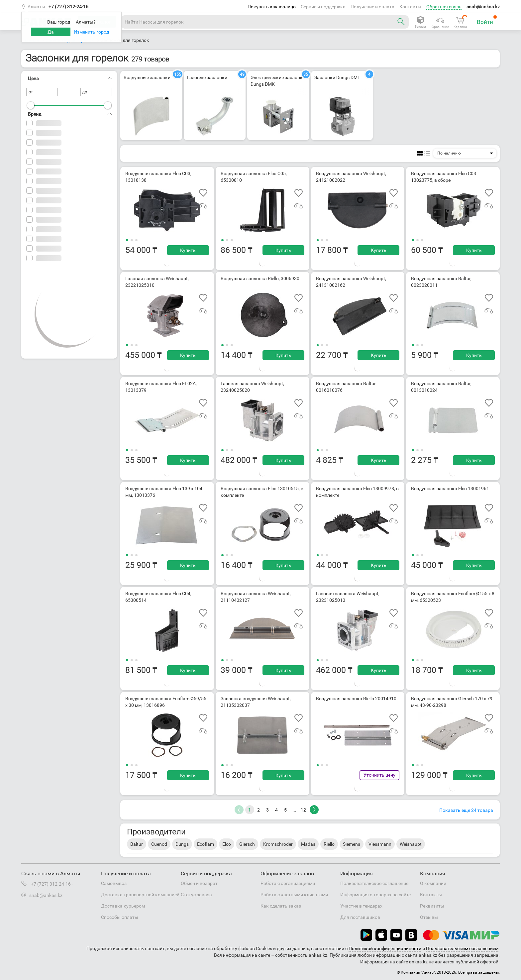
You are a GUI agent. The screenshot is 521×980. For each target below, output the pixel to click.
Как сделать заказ (281, 906)
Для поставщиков (360, 917)
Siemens (352, 844)
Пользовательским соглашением (462, 948)
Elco (227, 844)
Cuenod (159, 844)
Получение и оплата (372, 7)
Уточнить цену (379, 775)
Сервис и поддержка (323, 7)
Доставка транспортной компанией (140, 895)
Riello (329, 844)
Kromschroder (278, 844)
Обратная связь (444, 7)
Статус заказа (196, 895)
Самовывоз (114, 883)
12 (303, 810)
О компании (433, 883)
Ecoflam (206, 844)
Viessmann (380, 844)
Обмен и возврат (199, 883)
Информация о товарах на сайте (375, 895)
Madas (308, 844)
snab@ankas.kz (483, 7)
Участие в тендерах (361, 906)
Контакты (410, 7)
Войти (487, 20)
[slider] (31, 105)
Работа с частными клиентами (294, 895)
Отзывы (429, 917)
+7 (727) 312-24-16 (68, 7)
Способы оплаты (120, 917)
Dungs (182, 844)
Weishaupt (411, 844)
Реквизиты (432, 906)
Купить (188, 250)
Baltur (137, 844)
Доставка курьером (123, 906)
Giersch (247, 844)
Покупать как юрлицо (272, 7)
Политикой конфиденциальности (385, 948)
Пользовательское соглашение (374, 883)
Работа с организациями (288, 883)
